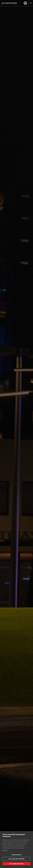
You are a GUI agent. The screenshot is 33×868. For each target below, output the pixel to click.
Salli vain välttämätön (16, 859)
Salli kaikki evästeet (16, 864)
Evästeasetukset (16, 855)
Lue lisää (5, 850)
